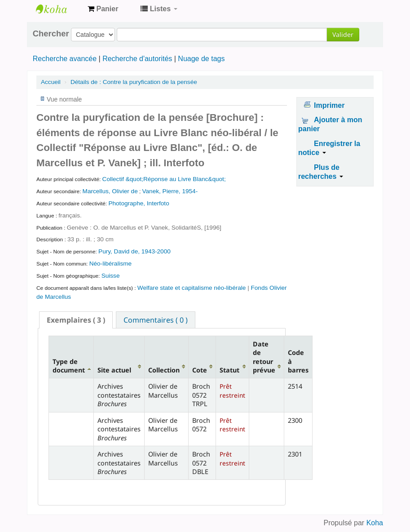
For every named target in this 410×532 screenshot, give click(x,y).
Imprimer (329, 105)
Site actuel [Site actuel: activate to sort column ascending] (114, 370)
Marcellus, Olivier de (110, 191)
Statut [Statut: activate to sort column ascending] (229, 370)
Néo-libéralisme (110, 264)
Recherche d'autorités (137, 59)
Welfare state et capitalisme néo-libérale (192, 288)
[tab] (76, 320)
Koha (375, 523)
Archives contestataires (58, 9)
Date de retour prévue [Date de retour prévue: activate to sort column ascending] (264, 357)
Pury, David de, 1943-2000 (134, 251)
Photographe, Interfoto (139, 203)
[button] (103, 9)
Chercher (51, 34)
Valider (343, 34)
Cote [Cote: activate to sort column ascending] (200, 370)
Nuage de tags (201, 59)
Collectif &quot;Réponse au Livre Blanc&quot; (164, 179)
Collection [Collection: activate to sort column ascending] (164, 370)
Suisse (111, 276)
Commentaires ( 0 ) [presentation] (156, 320)
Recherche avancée (65, 59)
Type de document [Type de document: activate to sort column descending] (69, 366)
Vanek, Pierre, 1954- (170, 191)
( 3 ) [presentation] (76, 320)
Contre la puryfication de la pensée (134, 82)
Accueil (51, 82)
